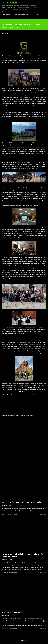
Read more (43, 514)
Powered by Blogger (24, 638)
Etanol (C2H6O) (6, 14)
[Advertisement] (24, 481)
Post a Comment (12, 514)
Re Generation (9, 3)
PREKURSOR (35, 162)
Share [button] (42, 424)
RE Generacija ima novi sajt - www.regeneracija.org (23, 502)
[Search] (41, 3)
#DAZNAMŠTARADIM (11, 612)
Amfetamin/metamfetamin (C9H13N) (24, 14)
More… (39, 14)
